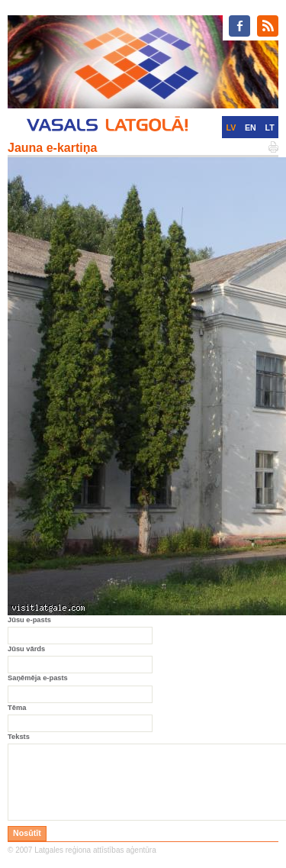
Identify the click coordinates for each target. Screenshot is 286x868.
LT (270, 127)
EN (251, 127)
